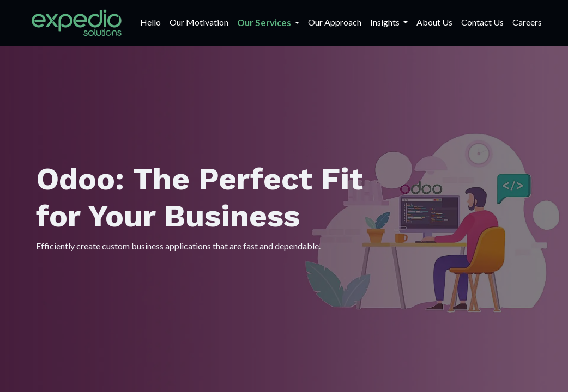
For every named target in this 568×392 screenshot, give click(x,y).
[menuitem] (150, 22)
